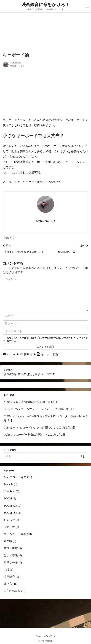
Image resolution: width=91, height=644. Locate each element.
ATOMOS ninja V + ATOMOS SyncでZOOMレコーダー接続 (40, 423)
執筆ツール (11, 570)
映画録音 (9, 584)
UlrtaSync (9, 498)
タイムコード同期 (15, 541)
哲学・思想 (11, 562)
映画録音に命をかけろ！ (46, 5)
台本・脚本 (11, 555)
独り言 (8, 238)
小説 (6, 577)
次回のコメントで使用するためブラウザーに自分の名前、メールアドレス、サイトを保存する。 (47, 346)
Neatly (50, 641)
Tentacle (8, 491)
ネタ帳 (8, 548)
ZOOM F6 (10, 520)
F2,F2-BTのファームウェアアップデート (29, 416)
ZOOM (8, 506)
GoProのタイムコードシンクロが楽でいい (30, 435)
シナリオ (9, 534)
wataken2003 (16, 63)
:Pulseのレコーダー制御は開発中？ (26, 442)
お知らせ (9, 527)
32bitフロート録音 (15, 484)
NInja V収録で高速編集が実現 (22, 409)
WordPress (51, 636)
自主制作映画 (12, 598)
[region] (30, 93)
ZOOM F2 (10, 513)
